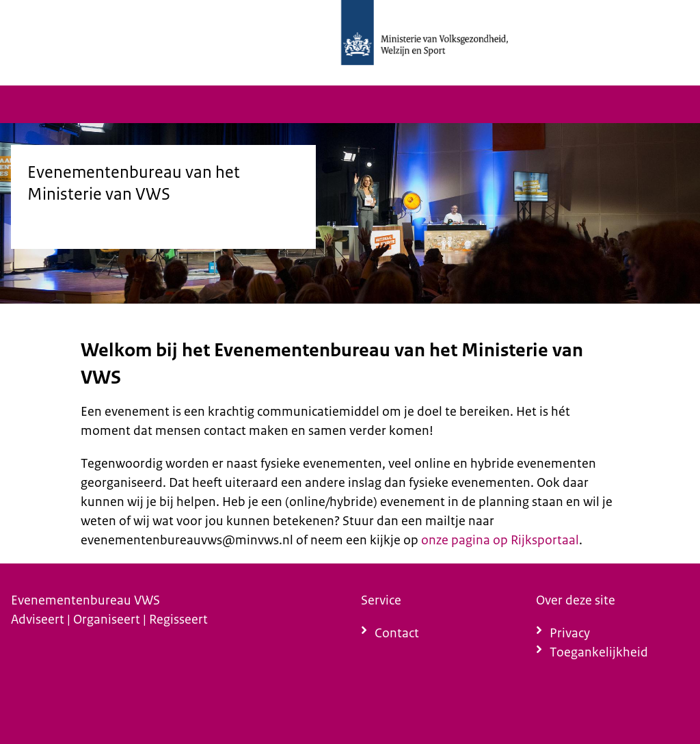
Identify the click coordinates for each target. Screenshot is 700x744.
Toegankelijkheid (599, 652)
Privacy (570, 633)
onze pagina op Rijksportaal (500, 540)
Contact (397, 633)
